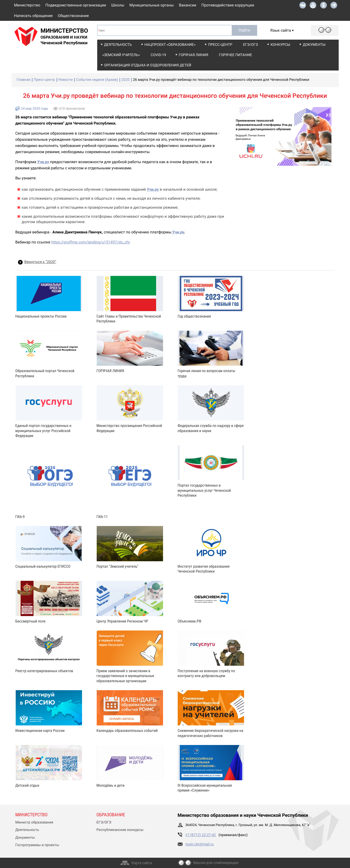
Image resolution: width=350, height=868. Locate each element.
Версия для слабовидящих (216, 863)
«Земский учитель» (121, 55)
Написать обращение (33, 16)
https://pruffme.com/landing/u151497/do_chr (91, 242)
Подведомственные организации (76, 5)
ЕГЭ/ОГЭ (250, 45)
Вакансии (188, 5)
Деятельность (118, 45)
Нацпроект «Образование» (170, 45)
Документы (314, 45)
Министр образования (34, 822)
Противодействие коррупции (228, 5)
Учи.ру (178, 232)
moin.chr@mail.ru (200, 844)
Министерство (27, 5)
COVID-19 (158, 55)
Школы (118, 5)
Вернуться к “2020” (40, 262)
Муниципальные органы (151, 5)
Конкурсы (280, 45)
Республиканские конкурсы (120, 830)
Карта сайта (142, 863)
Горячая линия (194, 55)
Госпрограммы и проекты (37, 845)
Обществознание (73, 16)
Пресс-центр (220, 45)
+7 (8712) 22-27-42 (201, 835)
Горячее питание (236, 55)
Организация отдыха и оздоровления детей (148, 65)
